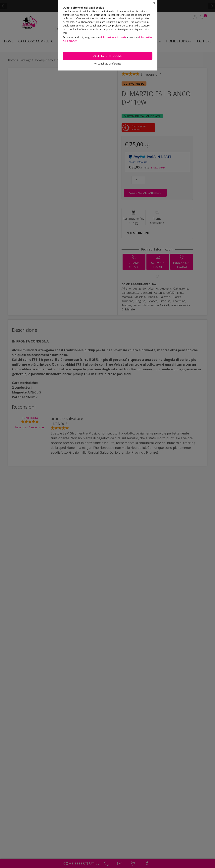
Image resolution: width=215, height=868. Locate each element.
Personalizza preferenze (108, 64)
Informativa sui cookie (114, 37)
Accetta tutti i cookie (107, 56)
